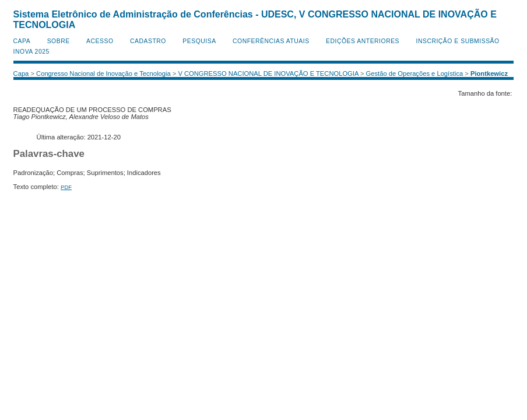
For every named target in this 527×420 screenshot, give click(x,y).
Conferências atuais (271, 41)
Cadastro (148, 41)
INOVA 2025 (31, 52)
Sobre (59, 41)
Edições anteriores (363, 41)
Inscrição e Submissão (458, 41)
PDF (66, 187)
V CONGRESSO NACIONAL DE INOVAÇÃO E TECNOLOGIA (268, 73)
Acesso (100, 41)
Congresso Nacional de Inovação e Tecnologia (103, 73)
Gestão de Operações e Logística (415, 73)
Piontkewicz (489, 73)
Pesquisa (199, 41)
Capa (22, 41)
